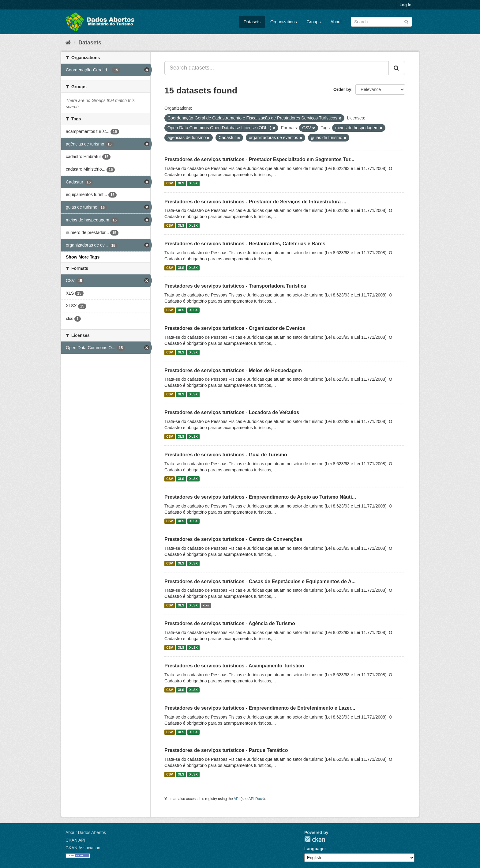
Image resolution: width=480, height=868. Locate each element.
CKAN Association (83, 848)
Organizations (283, 22)
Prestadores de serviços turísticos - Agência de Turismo (230, 623)
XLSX (193, 183)
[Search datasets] (381, 22)
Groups (313, 22)
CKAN (315, 839)
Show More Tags (83, 257)
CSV (170, 183)
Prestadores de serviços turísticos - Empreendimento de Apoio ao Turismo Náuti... (260, 497)
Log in (405, 5)
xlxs (206, 605)
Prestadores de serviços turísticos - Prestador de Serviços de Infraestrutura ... (255, 202)
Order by (342, 89)
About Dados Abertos (86, 832)
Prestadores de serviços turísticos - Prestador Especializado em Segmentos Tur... (259, 159)
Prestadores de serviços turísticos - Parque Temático (226, 750)
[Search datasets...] (277, 68)
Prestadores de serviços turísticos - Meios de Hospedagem (233, 370)
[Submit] (406, 21)
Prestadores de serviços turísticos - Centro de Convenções (233, 539)
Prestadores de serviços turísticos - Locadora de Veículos (232, 412)
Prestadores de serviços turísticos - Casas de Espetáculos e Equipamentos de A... (260, 581)
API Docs (256, 799)
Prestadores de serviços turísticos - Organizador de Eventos (235, 328)
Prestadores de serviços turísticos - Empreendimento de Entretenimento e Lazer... (260, 708)
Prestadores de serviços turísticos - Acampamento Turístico (234, 666)
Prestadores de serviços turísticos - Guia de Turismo (226, 455)
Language (314, 849)
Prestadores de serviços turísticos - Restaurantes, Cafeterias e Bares (245, 244)
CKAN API (75, 840)
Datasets (252, 22)
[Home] (68, 43)
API (236, 799)
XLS (181, 183)
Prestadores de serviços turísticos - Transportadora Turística (235, 286)
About (336, 22)
